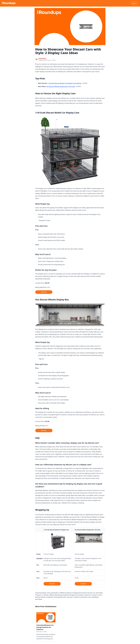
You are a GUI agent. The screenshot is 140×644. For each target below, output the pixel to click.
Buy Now (44, 292)
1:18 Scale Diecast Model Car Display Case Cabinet (65, 83)
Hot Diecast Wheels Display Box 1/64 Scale (61, 86)
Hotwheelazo (42, 58)
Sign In (134, 3)
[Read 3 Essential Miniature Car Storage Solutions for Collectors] (46, 626)
